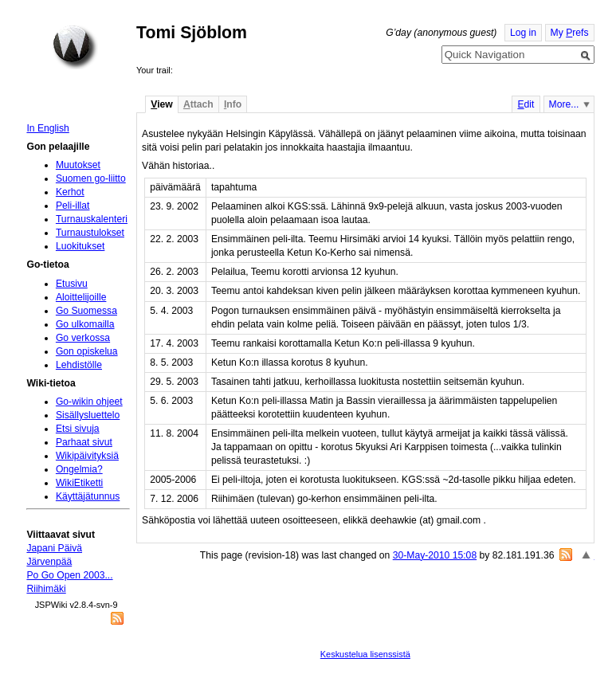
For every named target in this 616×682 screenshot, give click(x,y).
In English (47, 128)
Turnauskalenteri (92, 219)
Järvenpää (49, 562)
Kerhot (70, 192)
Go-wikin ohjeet (89, 402)
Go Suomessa (86, 311)
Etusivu (72, 284)
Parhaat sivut (84, 442)
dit (526, 104)
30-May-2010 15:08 (435, 555)
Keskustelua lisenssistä (365, 654)
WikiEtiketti (79, 483)
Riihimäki (46, 589)
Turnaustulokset (90, 233)
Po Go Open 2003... (69, 575)
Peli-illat (73, 206)
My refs (570, 33)
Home (75, 47)
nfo (233, 104)
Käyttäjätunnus (88, 496)
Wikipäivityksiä (87, 456)
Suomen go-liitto (91, 178)
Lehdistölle (79, 365)
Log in (523, 33)
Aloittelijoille (81, 297)
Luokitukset (80, 246)
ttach (198, 104)
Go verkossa (83, 338)
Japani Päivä (54, 548)
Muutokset (78, 165)
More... (564, 104)
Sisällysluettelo (88, 415)
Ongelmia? (79, 469)
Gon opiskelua (87, 351)
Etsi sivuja (78, 429)
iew (161, 104)
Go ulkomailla (85, 324)
